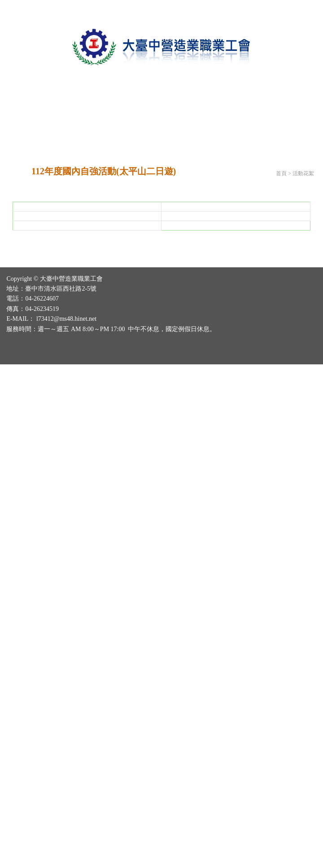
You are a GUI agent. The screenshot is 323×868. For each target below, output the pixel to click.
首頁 (281, 173)
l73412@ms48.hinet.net (66, 597)
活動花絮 (303, 173)
